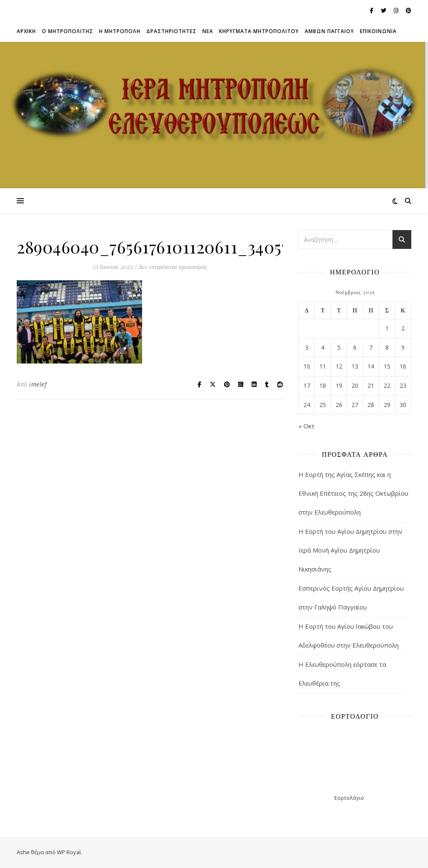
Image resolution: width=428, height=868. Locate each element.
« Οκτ (307, 426)
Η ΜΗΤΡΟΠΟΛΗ (120, 31)
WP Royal (69, 852)
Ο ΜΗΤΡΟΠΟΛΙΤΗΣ (68, 31)
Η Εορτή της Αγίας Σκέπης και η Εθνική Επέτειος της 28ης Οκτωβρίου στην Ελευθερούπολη (353, 493)
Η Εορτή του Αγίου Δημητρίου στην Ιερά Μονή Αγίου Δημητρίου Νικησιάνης (350, 550)
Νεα (208, 31)
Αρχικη (26, 31)
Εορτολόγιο (349, 798)
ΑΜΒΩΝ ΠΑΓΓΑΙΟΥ (329, 31)
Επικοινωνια (378, 31)
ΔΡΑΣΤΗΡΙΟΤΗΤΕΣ (171, 31)
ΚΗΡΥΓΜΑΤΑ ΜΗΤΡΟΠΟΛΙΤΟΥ (259, 31)
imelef (38, 384)
